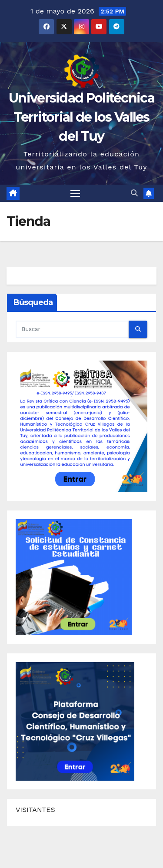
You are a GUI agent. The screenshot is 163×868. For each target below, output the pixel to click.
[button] (134, 193)
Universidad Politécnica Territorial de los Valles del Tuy (81, 117)
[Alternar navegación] (75, 193)
